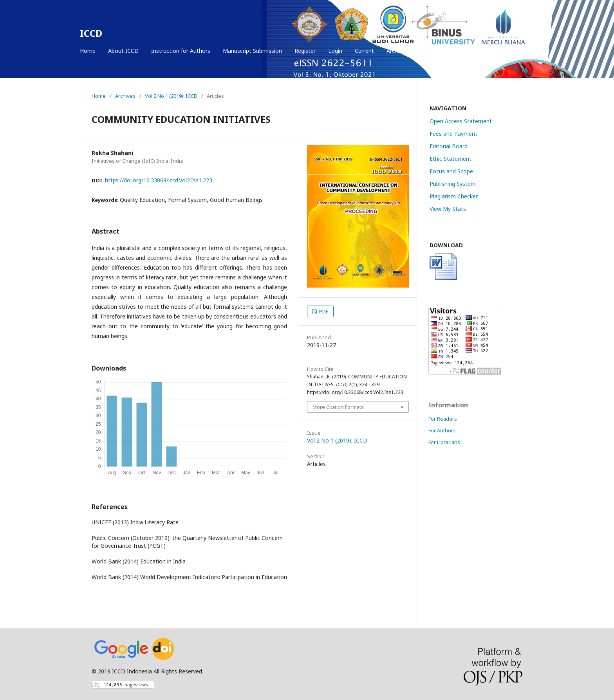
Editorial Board (449, 146)
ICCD (91, 33)
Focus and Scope (451, 171)
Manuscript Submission (252, 51)
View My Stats (448, 209)
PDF (323, 311)
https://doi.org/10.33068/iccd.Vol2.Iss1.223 (159, 180)
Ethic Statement (451, 159)
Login (335, 51)
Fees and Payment (453, 134)
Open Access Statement (461, 121)
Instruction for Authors (181, 51)
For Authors (442, 430)
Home (88, 51)
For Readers (443, 419)
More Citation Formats (338, 407)
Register (305, 51)
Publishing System (453, 184)
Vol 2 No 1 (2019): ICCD (171, 96)
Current (364, 51)
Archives (397, 51)
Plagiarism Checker (454, 196)
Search (517, 51)
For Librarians (444, 442)
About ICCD (123, 51)
